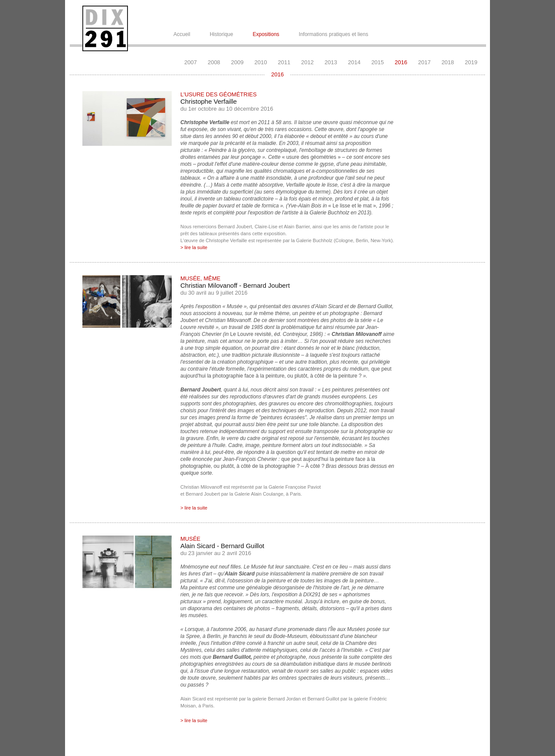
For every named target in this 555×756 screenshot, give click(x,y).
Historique (222, 34)
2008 (214, 62)
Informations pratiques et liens (333, 34)
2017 (424, 62)
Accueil (182, 34)
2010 (261, 62)
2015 (377, 62)
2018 (448, 62)
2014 (354, 62)
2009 (237, 62)
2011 (284, 62)
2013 (331, 62)
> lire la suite (194, 247)
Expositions (266, 34)
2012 (308, 62)
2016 (401, 62)
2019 (471, 62)
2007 (191, 62)
